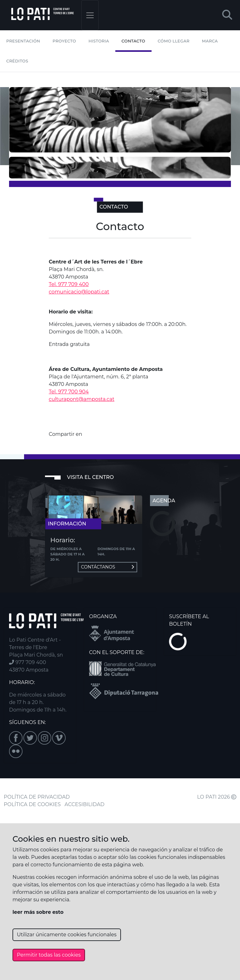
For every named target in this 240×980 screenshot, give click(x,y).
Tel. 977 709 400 (69, 284)
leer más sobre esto (38, 912)
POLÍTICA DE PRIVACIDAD (37, 797)
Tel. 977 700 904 (69, 392)
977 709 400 (27, 662)
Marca (210, 41)
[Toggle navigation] (90, 15)
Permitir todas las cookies (49, 955)
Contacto (133, 41)
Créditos (17, 61)
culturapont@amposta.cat (82, 399)
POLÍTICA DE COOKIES (32, 804)
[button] (227, 15)
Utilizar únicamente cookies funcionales (67, 935)
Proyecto (64, 41)
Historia (99, 41)
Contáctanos (107, 567)
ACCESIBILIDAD (85, 804)
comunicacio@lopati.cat (79, 292)
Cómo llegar (174, 41)
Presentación (23, 41)
